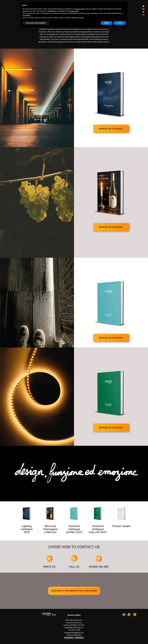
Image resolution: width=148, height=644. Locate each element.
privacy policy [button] (80, 9)
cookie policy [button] (74, 11)
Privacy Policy (69, 638)
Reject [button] (107, 23)
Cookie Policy (79, 638)
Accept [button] (120, 23)
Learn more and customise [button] (36, 23)
